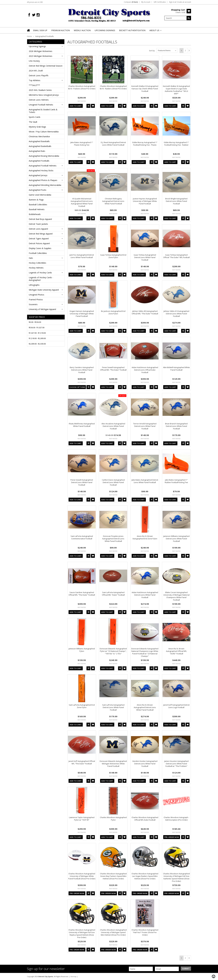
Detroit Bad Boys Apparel (40, 219)
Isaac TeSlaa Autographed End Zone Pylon (113, 256)
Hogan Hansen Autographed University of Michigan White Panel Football (82, 314)
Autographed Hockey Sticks (41, 170)
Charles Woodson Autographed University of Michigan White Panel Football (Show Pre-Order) (82, 876)
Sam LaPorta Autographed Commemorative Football (82, 537)
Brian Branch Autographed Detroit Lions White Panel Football (176, 426)
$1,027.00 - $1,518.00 (37, 333)
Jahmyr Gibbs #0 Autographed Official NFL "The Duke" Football (145, 312)
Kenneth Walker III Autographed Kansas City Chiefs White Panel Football (145, 89)
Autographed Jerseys (38, 175)
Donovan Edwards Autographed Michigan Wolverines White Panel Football (113, 764)
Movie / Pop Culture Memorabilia (44, 132)
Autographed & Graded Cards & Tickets (43, 111)
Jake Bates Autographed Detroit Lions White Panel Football (145, 481)
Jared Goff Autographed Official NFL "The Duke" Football (82, 762)
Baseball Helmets (37, 209)
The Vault (33, 122)
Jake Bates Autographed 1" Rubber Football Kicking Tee (176, 481)
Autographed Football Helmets (43, 166)
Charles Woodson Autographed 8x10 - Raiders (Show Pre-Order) (113, 87)
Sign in (172, 2)
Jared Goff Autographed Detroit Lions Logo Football (176, 706)
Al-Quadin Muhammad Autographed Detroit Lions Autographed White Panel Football (82, 202)
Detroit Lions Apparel (38, 229)
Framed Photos (36, 300)
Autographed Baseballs (39, 141)
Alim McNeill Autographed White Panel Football (176, 369)
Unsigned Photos (36, 295)
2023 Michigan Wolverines (41, 56)
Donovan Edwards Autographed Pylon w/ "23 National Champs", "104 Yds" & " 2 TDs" (113, 651)
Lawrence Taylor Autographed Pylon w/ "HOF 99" (82, 819)
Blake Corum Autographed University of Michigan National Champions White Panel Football (176, 596)
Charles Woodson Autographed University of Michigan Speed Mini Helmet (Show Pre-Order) (113, 932)
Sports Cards (35, 117)
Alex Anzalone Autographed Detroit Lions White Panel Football (113, 426)
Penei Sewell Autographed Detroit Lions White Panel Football (82, 482)
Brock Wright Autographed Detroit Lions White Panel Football (176, 201)
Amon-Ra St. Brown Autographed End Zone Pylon (145, 537)
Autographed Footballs (39, 161)
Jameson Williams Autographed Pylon (82, 650)
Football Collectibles (38, 253)
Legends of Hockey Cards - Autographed (41, 279)
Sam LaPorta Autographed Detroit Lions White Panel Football (113, 707)
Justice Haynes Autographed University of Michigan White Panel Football (145, 201)
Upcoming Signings (37, 46)
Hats (31, 258)
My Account (146, 2)
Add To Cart (76, 106)
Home (29, 36)
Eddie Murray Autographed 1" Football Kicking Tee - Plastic (145, 144)
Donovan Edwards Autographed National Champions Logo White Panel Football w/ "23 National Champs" (145, 652)
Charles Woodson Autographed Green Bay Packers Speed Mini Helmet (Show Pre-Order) (113, 876)
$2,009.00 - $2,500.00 (37, 344)
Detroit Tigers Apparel (39, 239)
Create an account (184, 2)
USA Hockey (34, 61)
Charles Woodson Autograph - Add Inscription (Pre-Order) (176, 819)
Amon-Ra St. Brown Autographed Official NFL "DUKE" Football (176, 651)
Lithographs (34, 285)
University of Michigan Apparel (42, 309)
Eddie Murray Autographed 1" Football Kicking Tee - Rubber (176, 144)
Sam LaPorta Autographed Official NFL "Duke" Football (113, 594)
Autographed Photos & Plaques (43, 180)
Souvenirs (33, 304)
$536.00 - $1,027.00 (37, 327)
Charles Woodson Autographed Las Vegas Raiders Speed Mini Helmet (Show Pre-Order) (145, 876)
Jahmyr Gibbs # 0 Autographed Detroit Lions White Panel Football (176, 314)
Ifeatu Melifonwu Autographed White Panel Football (82, 425)
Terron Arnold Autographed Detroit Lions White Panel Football (145, 426)
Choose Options (77, 387)
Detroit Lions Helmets (39, 100)
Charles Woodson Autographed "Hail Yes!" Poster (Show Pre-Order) (145, 932)
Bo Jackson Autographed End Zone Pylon (113, 312)
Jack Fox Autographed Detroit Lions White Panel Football (82, 256)
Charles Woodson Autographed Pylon (113, 819)
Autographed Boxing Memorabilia (44, 156)
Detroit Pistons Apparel (39, 243)
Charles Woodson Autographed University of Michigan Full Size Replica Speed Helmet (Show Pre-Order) (82, 934)
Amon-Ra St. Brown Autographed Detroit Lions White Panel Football (145, 707)
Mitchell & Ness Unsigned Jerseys (44, 95)
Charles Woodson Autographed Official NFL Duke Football (145, 819)
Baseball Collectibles (38, 205)
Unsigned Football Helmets (41, 105)
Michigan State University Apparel (44, 290)
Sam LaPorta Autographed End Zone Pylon (82, 706)
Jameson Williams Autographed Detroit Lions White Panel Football (176, 539)
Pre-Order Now (172, 837)
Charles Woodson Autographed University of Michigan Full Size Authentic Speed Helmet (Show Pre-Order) (176, 877)
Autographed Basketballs (40, 146)
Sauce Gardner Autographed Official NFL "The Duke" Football (82, 594)
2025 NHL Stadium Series (40, 90)
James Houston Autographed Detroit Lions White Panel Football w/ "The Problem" (176, 764)
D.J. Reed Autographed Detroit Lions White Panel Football (113, 144)
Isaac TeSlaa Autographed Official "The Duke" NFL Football (176, 256)
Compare (131, 2)
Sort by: (152, 51)
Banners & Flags (36, 200)
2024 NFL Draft (36, 71)
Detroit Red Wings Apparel (41, 234)
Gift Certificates (160, 2)
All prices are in (35, 2)
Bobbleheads (35, 214)
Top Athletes (35, 80)
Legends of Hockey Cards (40, 273)
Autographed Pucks (38, 190)
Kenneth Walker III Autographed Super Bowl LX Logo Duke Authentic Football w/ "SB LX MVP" (176, 90)
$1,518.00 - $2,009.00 (37, 338)
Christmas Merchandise (39, 136)
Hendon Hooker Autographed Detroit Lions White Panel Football (145, 764)
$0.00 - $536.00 (35, 322)
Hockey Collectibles (37, 263)
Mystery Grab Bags (37, 127)
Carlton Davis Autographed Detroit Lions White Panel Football (113, 482)
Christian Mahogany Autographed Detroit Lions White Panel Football (113, 201)
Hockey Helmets (36, 268)
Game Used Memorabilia (40, 195)
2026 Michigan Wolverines (41, 51)
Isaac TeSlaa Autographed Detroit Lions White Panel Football (145, 257)
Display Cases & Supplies (40, 248)
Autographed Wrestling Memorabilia (45, 185)
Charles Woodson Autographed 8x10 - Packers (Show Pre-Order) (82, 87)
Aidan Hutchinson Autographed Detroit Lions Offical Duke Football (145, 370)
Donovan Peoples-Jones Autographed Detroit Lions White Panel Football (113, 539)
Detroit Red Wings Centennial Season (46, 66)
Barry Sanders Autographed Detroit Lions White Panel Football (82, 370)
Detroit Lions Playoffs (39, 75)
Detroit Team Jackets (38, 224)
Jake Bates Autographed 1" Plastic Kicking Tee (82, 144)
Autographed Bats (37, 151)
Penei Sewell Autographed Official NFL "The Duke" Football (113, 369)
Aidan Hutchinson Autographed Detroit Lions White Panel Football (145, 595)
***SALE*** (34, 85)
